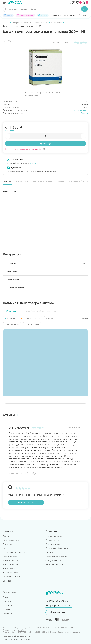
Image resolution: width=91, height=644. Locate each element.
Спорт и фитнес (11, 556)
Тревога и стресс (12, 564)
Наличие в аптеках (43, 181)
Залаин (85, 113)
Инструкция (22, 181)
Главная (6, 23)
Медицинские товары (14, 552)
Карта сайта (51, 569)
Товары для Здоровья (22, 23)
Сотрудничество (54, 560)
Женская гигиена (12, 573)
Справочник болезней (57, 548)
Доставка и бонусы (79, 181)
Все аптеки (8, 601)
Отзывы (61, 181)
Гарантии (50, 552)
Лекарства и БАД (41, 23)
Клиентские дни (11, 540)
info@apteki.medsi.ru (59, 606)
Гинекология (57, 23)
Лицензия (8, 613)
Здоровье (8, 544)
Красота (7, 548)
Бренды (7, 581)
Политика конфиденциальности (17, 636)
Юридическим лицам (56, 556)
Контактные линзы (12, 577)
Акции (6, 536)
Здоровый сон (10, 569)
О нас (6, 597)
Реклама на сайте (54, 564)
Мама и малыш (10, 560)
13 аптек (34, 163)
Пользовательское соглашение (16, 639)
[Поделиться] (10, 41)
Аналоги (7, 181)
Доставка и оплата (55, 536)
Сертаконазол (81, 110)
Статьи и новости (54, 544)
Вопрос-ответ (52, 540)
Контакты (8, 605)
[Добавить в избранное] (4, 41)
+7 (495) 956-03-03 (57, 601)
